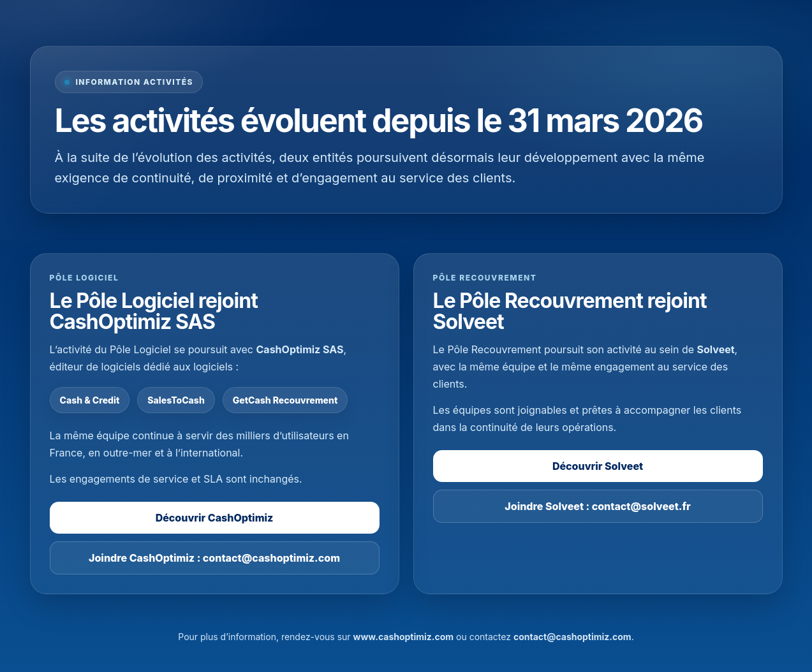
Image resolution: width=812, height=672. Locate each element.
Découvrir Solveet (598, 466)
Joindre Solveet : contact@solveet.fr (597, 506)
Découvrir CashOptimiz (215, 518)
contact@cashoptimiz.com (572, 637)
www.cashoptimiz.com (404, 637)
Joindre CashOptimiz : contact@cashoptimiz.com (214, 558)
